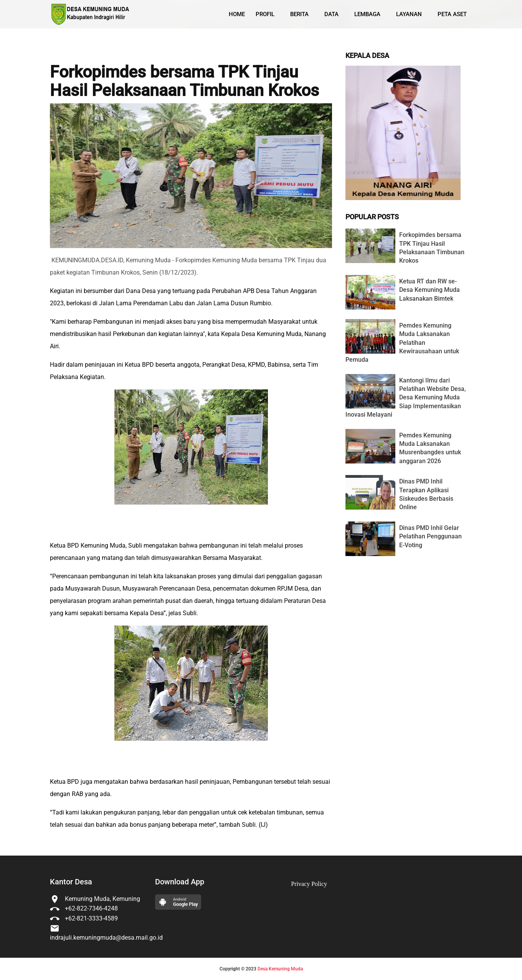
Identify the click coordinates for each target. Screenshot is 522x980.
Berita (299, 14)
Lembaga (367, 14)
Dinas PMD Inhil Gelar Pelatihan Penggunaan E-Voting (430, 536)
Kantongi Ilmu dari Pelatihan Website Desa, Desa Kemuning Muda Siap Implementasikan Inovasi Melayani (406, 398)
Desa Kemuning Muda (280, 969)
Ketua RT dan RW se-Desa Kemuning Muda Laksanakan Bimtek (429, 290)
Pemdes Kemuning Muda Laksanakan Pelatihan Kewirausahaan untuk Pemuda (402, 343)
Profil (265, 14)
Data (331, 14)
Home (237, 14)
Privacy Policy (309, 884)
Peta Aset (452, 14)
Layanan (409, 14)
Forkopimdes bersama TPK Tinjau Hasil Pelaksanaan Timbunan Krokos (184, 81)
